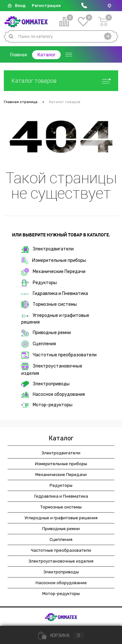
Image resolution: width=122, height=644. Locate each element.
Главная (18, 55)
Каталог (46, 55)
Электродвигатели (47, 249)
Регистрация (46, 6)
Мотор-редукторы (47, 405)
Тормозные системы (49, 304)
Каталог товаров (61, 81)
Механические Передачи (53, 272)
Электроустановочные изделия (52, 369)
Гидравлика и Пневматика (55, 294)
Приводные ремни (46, 333)
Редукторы (39, 283)
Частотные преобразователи (59, 355)
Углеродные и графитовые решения (55, 319)
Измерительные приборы (54, 261)
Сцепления (39, 344)
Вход (20, 6)
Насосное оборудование (53, 395)
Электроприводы (45, 384)
